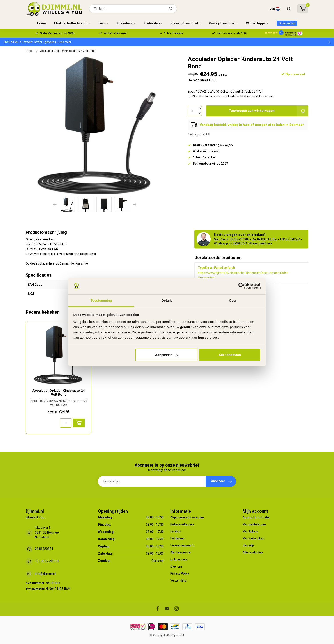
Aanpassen (167, 355)
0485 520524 (44, 549)
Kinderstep (152, 23)
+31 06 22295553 (47, 561)
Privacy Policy (180, 573)
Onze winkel (287, 23)
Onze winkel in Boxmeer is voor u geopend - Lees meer (37, 42)
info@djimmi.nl (45, 574)
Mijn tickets (250, 531)
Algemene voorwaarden (187, 517)
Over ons (176, 566)
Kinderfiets (125, 23)
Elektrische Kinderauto (71, 23)
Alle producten (253, 552)
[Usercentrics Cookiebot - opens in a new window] (242, 286)
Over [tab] (233, 300)
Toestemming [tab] (101, 300)
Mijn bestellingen (254, 524)
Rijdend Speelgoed (184, 23)
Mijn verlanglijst (253, 538)
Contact (176, 531)
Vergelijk (249, 545)
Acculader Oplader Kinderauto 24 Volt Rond (68, 51)
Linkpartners (179, 559)
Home (41, 23)
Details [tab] (167, 300)
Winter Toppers (257, 23)
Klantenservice (180, 552)
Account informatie (256, 517)
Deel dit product (199, 134)
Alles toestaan (230, 355)
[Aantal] (66, 423)
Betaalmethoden (182, 524)
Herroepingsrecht (182, 545)
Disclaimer (178, 538)
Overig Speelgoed (222, 23)
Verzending (178, 580)
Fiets (102, 23)
